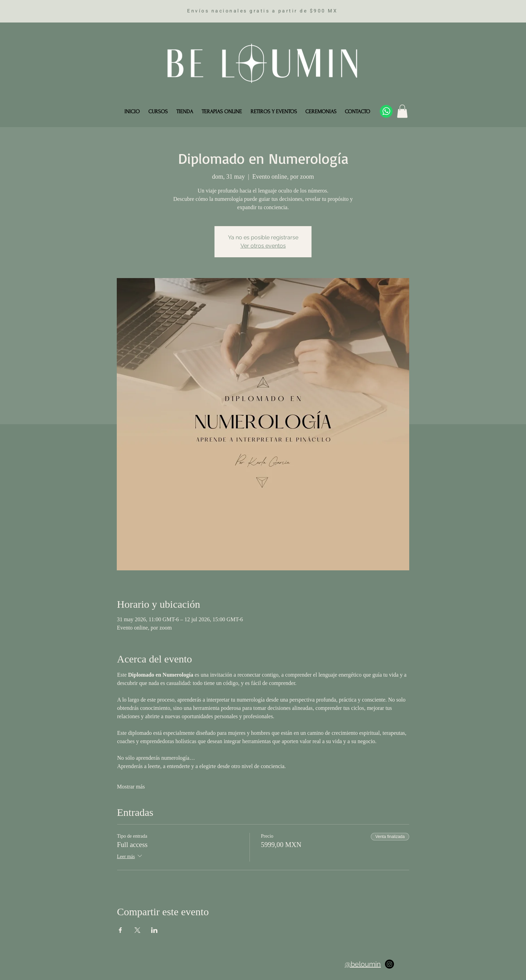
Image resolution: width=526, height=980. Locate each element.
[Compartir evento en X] (137, 930)
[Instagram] (389, 964)
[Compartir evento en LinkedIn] (154, 930)
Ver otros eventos (263, 246)
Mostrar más (131, 787)
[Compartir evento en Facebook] (120, 930)
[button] (402, 111)
